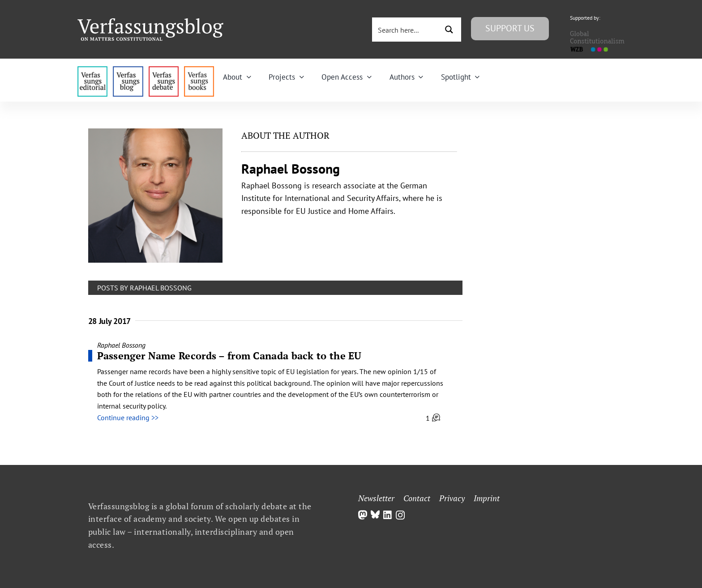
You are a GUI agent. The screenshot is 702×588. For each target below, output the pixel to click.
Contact (417, 498)
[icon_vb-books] (199, 70)
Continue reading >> (128, 418)
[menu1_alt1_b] (128, 70)
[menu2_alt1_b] (164, 70)
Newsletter (376, 498)
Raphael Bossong (121, 345)
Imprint (487, 498)
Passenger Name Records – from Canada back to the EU (229, 356)
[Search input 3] (406, 30)
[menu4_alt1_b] (92, 70)
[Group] (150, 22)
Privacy (452, 498)
